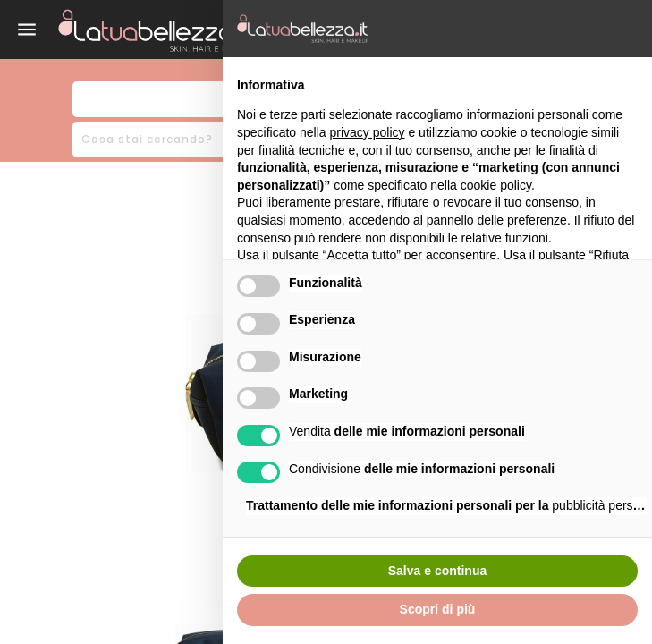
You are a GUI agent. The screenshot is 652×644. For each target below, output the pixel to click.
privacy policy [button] (368, 132)
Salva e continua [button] (437, 571)
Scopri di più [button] (438, 609)
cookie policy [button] (496, 185)
